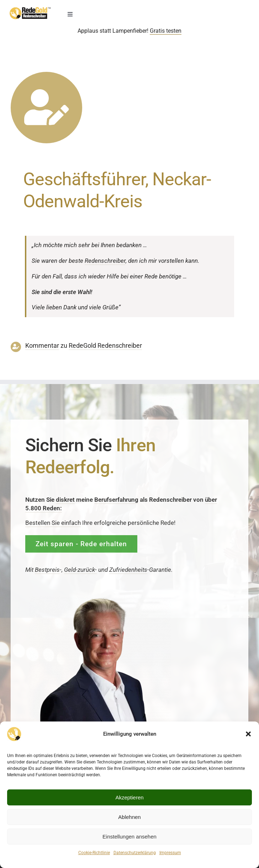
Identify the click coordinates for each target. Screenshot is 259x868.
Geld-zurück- (80, 570)
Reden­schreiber (105, 261)
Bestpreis (47, 570)
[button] (248, 734)
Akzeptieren (129, 797)
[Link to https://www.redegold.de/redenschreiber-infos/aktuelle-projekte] (46, 108)
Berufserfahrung (116, 500)
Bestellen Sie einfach (53, 523)
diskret (65, 500)
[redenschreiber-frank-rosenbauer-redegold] (100, 599)
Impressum (170, 853)
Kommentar (42, 346)
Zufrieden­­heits (128, 570)
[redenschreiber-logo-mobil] (30, 10)
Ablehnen (129, 817)
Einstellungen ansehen (129, 837)
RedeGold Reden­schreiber (105, 346)
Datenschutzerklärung (135, 853)
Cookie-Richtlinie (94, 853)
